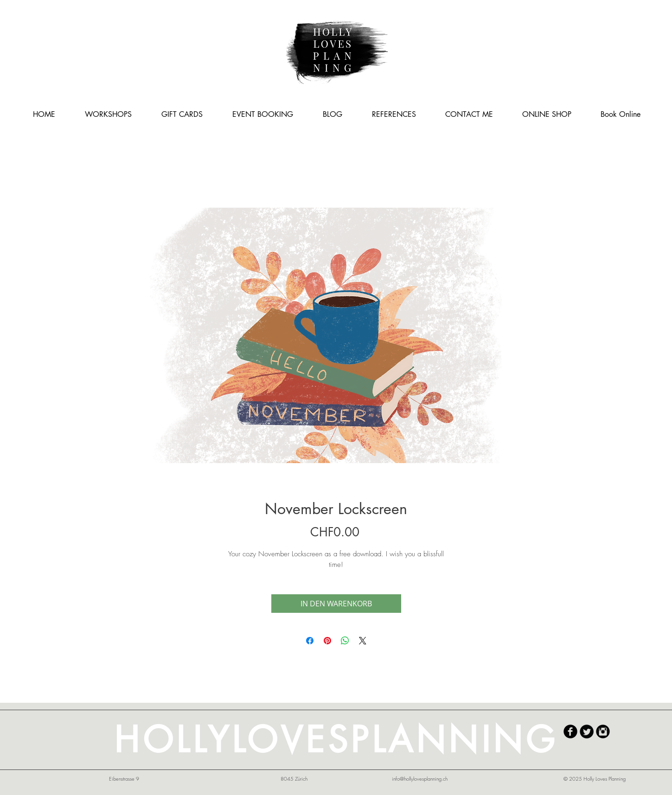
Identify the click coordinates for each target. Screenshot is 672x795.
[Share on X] (363, 641)
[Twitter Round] (587, 731)
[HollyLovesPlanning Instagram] (603, 731)
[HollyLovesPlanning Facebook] (570, 731)
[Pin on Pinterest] (327, 641)
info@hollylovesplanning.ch (420, 779)
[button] (108, 114)
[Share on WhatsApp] (345, 641)
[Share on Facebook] (310, 641)
